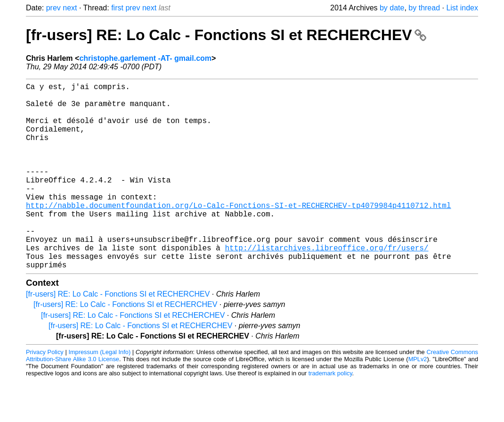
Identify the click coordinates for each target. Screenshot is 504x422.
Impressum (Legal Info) (99, 393)
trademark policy (330, 415)
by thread (424, 8)
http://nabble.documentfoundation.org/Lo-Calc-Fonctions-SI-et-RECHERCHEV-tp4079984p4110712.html (238, 233)
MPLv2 (418, 401)
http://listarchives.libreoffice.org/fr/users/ (326, 285)
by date (392, 8)
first (117, 8)
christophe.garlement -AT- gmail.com (145, 58)
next (70, 8)
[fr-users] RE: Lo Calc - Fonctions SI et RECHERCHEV (226, 35)
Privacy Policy (45, 393)
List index (462, 8)
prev (53, 8)
